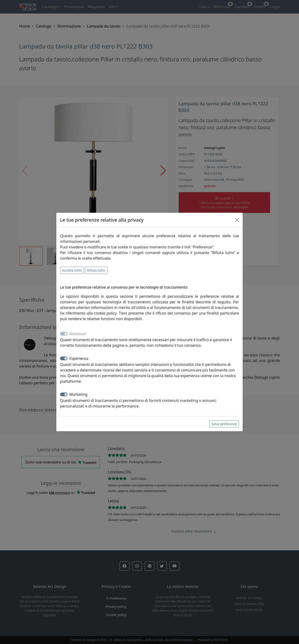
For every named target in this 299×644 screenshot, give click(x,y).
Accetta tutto (72, 270)
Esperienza (79, 358)
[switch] (64, 358)
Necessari (78, 334)
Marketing (78, 394)
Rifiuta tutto (96, 270)
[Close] (237, 220)
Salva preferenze (224, 424)
